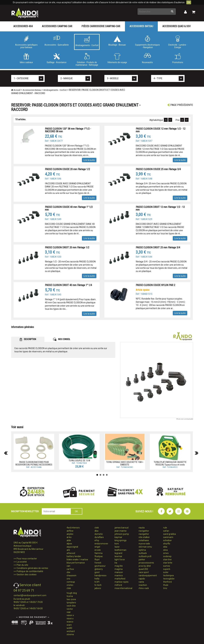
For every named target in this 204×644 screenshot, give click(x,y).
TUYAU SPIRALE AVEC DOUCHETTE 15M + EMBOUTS (125, 463)
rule (165, 528)
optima (142, 550)
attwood (71, 553)
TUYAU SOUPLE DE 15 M (79, 461)
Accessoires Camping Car (57, 26)
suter (166, 572)
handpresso (100, 575)
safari (166, 531)
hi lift (97, 582)
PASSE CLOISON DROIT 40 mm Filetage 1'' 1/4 (68, 285)
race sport (144, 572)
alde (69, 540)
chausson (71, 575)
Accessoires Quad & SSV (177, 26)
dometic (99, 534)
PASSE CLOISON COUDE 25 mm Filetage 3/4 (158, 169)
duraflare (99, 537)
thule (166, 585)
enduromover (101, 544)
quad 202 (143, 569)
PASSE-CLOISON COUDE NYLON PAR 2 (155, 285)
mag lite (119, 566)
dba (96, 531)
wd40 (69, 628)
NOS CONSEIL (62, 339)
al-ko (69, 537)
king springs (121, 540)
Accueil (16, 90)
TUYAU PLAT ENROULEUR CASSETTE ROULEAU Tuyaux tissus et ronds (170, 463)
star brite (168, 563)
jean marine (121, 531)
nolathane (144, 540)
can (68, 566)
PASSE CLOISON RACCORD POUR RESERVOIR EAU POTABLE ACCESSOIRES (34, 463)
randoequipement (148, 575)
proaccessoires (146, 563)
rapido (142, 579)
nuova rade (144, 544)
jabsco (98, 588)
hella (97, 579)
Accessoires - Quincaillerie (57, 41)
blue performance (76, 563)
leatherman (120, 550)
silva (165, 550)
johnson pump (122, 534)
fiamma (98, 553)
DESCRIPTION (28, 339)
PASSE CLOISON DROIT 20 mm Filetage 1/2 (67, 247)
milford (118, 585)
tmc (165, 588)
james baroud (122, 528)
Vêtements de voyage (117, 58)
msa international (123, 588)
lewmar (118, 556)
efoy (97, 540)
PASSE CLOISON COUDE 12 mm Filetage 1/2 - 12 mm (161, 130)
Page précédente (180, 105)
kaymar (118, 537)
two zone (71, 599)
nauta (142, 528)
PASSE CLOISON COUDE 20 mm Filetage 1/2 (67, 169)
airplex (70, 534)
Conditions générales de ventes (32, 568)
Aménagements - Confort (87, 41)
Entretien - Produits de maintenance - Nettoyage (87, 60)
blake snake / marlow (77, 560)
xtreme (70, 634)
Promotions (178, 58)
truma (70, 596)
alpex (69, 544)
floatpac (99, 556)
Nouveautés (147, 58)
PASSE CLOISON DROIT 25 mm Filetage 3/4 (158, 247)
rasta (141, 582)
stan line (167, 560)
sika (165, 547)
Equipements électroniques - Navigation (147, 42)
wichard (71, 631)
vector (70, 609)
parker (142, 560)
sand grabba (169, 534)
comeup (71, 582)
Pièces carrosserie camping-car (101, 26)
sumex (167, 566)
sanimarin (168, 537)
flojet (97, 560)
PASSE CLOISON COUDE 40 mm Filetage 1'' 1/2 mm (69, 208)
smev (166, 553)
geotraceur (100, 566)
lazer (117, 547)
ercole (98, 550)
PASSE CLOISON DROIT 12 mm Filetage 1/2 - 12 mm (160, 208)
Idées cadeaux (26, 58)
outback (143, 553)
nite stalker (144, 537)
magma (119, 569)
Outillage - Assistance (57, 58)
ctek (69, 588)
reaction (143, 585)
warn (69, 625)
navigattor (144, 531)
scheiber (168, 540)
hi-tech (98, 585)
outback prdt (145, 556)
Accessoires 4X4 (23, 26)
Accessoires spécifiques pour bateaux (26, 42)
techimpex (169, 575)
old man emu (145, 547)
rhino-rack (144, 588)
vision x (70, 615)
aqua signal (72, 547)
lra (116, 563)
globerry (99, 569)
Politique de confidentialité (30, 571)
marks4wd (120, 579)
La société (22, 562)
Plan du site (22, 565)
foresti (98, 563)
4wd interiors (73, 528)
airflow (70, 531)
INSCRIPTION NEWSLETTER (25, 511)
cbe (68, 572)
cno (68, 579)
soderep (167, 556)
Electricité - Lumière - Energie (178, 42)
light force (120, 560)
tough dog (72, 593)
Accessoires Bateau (141, 26)
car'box (70, 569)
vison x (70, 618)
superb (167, 569)
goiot (97, 572)
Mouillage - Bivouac (117, 41)
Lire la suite (89, 160)
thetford (167, 582)
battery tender (74, 556)
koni (117, 544)
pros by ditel (145, 566)
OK (189, 2)
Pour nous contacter (27, 559)
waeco (70, 622)
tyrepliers (71, 603)
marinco (119, 575)
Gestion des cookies (27, 574)
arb (68, 550)
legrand (118, 553)
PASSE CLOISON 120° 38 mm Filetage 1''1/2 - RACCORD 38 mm (68, 130)
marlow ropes (122, 582)
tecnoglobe (169, 579)
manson (119, 572)
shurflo (167, 544)
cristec (70, 585)
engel (97, 547)
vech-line (71, 606)
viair (69, 612)
